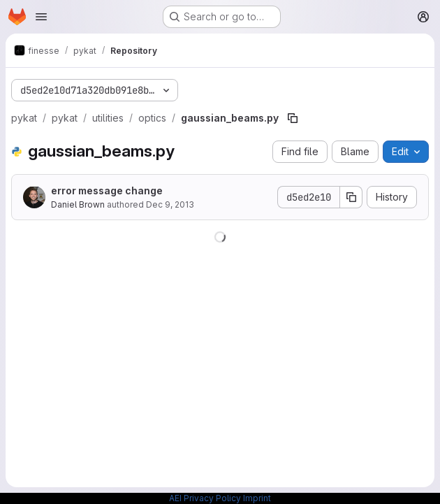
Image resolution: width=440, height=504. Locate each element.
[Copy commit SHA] (351, 197)
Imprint (257, 498)
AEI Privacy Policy (205, 498)
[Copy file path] (293, 118)
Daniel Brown (78, 204)
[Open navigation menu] (41, 17)
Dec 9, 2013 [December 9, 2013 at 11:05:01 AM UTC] (170, 204)
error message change (107, 190)
